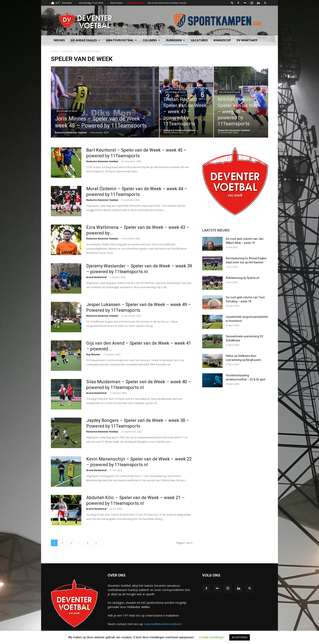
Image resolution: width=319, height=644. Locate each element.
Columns (151, 40)
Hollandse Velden (138, 607)
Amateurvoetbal (121, 40)
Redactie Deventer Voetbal (71, 132)
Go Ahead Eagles (85, 40)
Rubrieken (175, 40)
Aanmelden (117, 3)
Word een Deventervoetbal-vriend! (167, 3)
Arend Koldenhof (96, 277)
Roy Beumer (93, 354)
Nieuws (59, 40)
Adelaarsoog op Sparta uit (243, 278)
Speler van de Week (67, 111)
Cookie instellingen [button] (212, 637)
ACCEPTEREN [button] (240, 637)
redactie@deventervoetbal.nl (163, 624)
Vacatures (199, 40)
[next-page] (96, 543)
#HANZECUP (222, 40)
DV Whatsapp (247, 40)
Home (54, 51)
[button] (232, 3)
